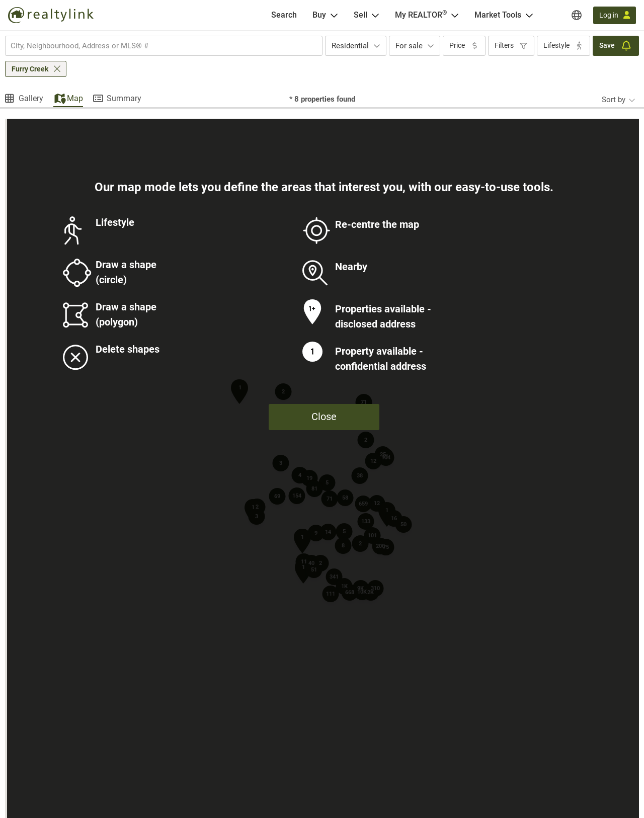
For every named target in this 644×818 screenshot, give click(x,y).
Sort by (614, 100)
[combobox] (164, 46)
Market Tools (498, 15)
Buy (319, 15)
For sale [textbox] (409, 46)
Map (75, 98)
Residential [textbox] (350, 46)
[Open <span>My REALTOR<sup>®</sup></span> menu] (455, 15)
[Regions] (577, 15)
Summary (124, 98)
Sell (360, 15)
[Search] (284, 15)
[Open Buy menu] (334, 15)
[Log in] (615, 15)
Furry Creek (30, 69)
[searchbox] (157, 46)
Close (324, 417)
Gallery (31, 98)
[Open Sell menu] (375, 15)
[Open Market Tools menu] (529, 15)
